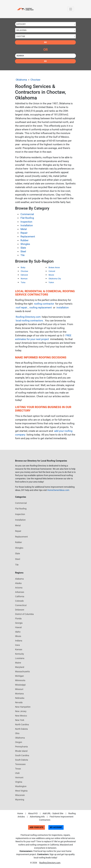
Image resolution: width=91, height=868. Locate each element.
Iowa (17, 645)
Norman (24, 279)
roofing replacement (41, 308)
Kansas (19, 649)
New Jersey (21, 711)
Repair (24, 233)
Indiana (19, 641)
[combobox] (45, 24)
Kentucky (20, 654)
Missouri (19, 689)
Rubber (24, 240)
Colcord (52, 271)
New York (20, 720)
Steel (23, 251)
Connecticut (21, 605)
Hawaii (18, 627)
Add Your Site (37, 827)
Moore (51, 275)
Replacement (28, 237)
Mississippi (20, 685)
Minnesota (20, 680)
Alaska (18, 583)
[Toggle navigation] (71, 9)
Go (45, 42)
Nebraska (20, 698)
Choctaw (35, 80)
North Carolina (22, 724)
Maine (18, 663)
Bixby (23, 268)
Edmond (24, 275)
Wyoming (20, 800)
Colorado (19, 601)
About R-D (33, 813)
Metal (24, 229)
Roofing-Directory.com (28, 317)
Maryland (20, 667)
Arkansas (20, 592)
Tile (23, 255)
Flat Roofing (27, 218)
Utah (17, 773)
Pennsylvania (21, 747)
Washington (21, 786)
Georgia (19, 623)
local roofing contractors (29, 321)
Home (20, 813)
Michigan (19, 676)
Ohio (17, 733)
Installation (27, 225)
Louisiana (20, 658)
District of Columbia (24, 614)
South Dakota (22, 760)
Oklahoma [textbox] (21, 30)
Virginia (19, 782)
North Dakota (21, 729)
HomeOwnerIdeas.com (58, 490)
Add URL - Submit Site (53, 813)
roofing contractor (44, 304)
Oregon (19, 742)
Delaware (20, 610)
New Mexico (21, 716)
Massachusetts (22, 671)
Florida (18, 619)
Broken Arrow (54, 268)
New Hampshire (23, 707)
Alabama (19, 579)
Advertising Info (37, 817)
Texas (18, 769)
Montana (19, 694)
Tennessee (20, 764)
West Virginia (21, 791)
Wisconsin (20, 795)
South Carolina (22, 755)
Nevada (19, 702)
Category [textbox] (21, 24)
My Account (56, 827)
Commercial (27, 214)
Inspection (26, 222)
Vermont (19, 777)
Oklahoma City (55, 279)
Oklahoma (21, 80)
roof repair (21, 308)
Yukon (51, 282)
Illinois (18, 636)
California (20, 596)
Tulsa (23, 282)
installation (63, 308)
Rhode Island (21, 751)
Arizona (19, 588)
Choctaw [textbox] (21, 36)
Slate (23, 248)
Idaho (18, 632)
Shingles (25, 244)
